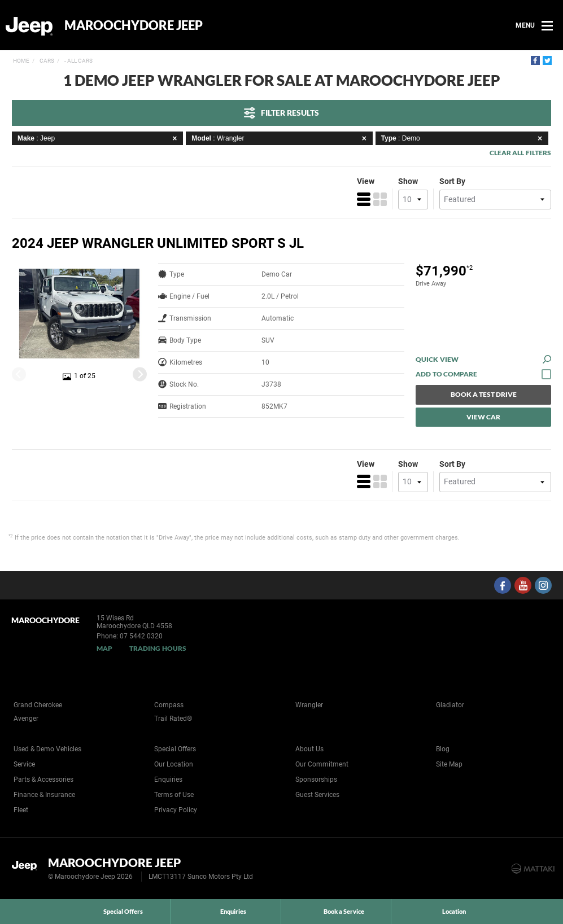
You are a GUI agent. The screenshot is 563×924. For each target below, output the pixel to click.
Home (21, 61)
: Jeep (99, 138)
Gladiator (450, 705)
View (366, 181)
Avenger (26, 719)
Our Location (174, 764)
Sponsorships (316, 780)
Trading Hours (158, 648)
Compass (169, 705)
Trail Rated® (173, 719)
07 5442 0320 (141, 636)
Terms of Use (174, 795)
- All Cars (78, 61)
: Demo (463, 138)
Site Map (449, 764)
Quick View (483, 359)
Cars (46, 61)
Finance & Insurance (44, 795)
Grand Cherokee (38, 705)
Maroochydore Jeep (134, 25)
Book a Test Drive (484, 394)
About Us (309, 749)
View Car (483, 417)
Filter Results (281, 113)
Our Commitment (322, 764)
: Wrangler (280, 138)
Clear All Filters (520, 153)
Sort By (452, 181)
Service (24, 764)
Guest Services (317, 795)
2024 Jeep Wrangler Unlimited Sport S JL (158, 243)
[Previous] (19, 374)
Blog (443, 749)
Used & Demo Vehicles (47, 749)
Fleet (21, 810)
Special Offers (175, 749)
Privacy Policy (176, 810)
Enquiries (168, 780)
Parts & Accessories (43, 780)
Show (408, 181)
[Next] (140, 374)
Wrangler (309, 705)
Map (104, 648)
